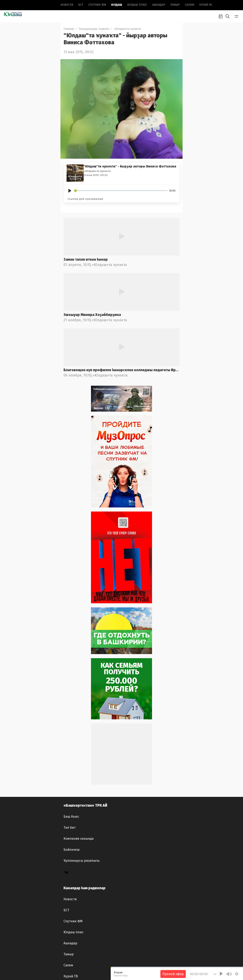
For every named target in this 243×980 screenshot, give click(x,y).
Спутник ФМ (97, 5)
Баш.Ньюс (71, 817)
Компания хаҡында (79, 839)
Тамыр (175, 5)
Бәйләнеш (72, 850)
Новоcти (67, 5)
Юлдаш (117, 5)
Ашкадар (159, 5)
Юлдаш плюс (137, 5)
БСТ (81, 5)
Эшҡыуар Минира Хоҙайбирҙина (92, 315)
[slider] (121, 191)
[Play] (70, 191)
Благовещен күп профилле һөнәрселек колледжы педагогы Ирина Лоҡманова (121, 370)
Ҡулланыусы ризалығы (82, 861)
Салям (189, 5)
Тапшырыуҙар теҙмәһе (94, 29)
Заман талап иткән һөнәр (86, 259)
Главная (69, 29)
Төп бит (70, 828)
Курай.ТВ (206, 5)
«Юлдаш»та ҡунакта (127, 29)
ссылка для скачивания (85, 199)
